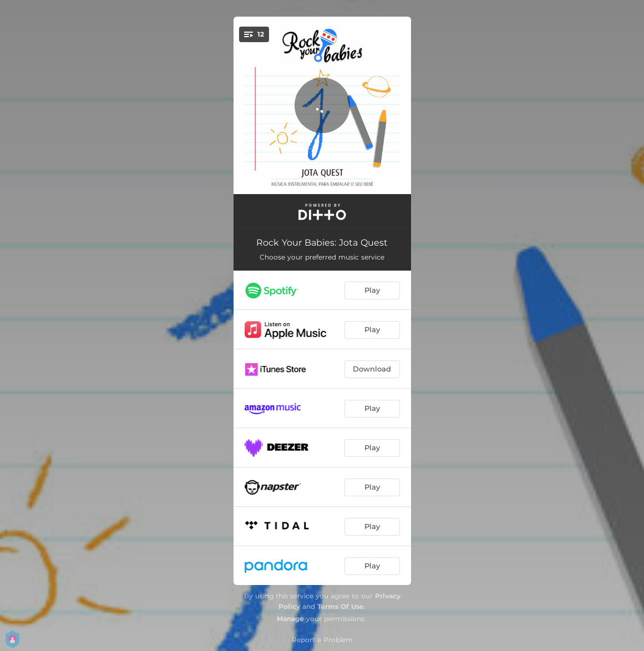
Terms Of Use (341, 606)
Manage (290, 619)
